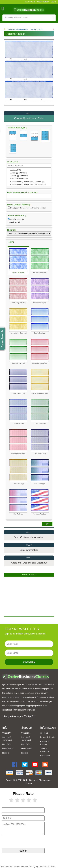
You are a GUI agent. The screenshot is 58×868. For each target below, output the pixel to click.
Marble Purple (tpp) (40, 291)
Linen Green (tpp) (40, 411)
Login (53, 2)
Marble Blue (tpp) (18, 261)
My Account (30, 2)
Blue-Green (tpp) (40, 472)
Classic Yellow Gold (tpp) (40, 381)
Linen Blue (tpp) (18, 411)
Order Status (8, 748)
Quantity (11, 230)
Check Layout (13, 162)
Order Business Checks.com (37, 780)
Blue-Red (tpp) (18, 502)
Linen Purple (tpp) (40, 442)
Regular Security (17, 219)
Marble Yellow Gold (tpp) (18, 321)
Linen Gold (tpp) (18, 472)
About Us (44, 733)
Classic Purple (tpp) (18, 381)
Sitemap (29, 783)
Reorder (6, 753)
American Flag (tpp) (40, 502)
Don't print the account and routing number (28, 208)
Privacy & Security (48, 737)
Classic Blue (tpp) (40, 321)
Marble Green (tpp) (40, 261)
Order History (43, 2)
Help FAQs (7, 744)
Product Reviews (29, 575)
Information (48, 727)
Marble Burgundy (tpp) (18, 291)
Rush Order (45, 756)
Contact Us (7, 733)
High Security (16, 222)
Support (27, 727)
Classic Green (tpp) (18, 351)
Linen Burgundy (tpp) (18, 442)
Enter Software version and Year (23, 192)
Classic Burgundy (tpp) (40, 351)
